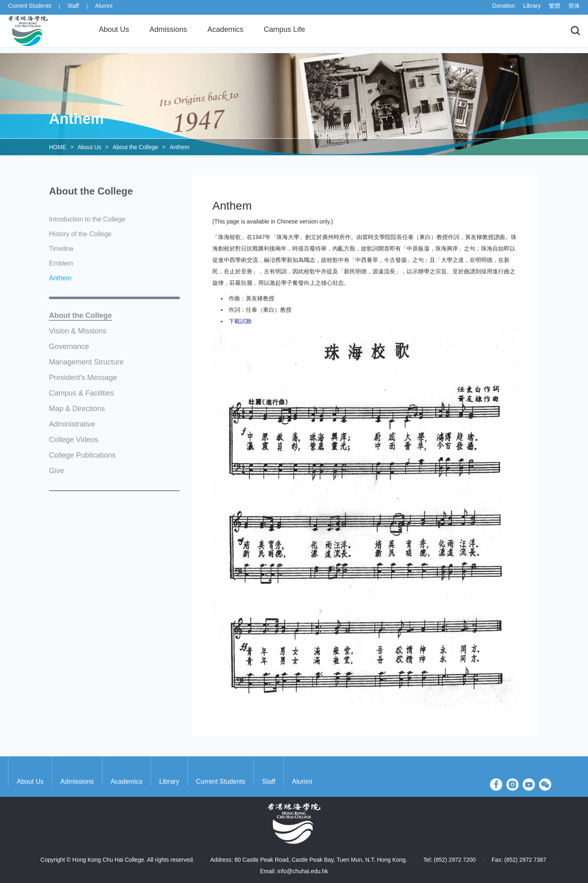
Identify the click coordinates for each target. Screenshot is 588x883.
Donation (503, 9)
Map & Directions (77, 409)
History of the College (80, 234)
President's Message (83, 378)
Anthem (179, 147)
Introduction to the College (87, 219)
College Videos (74, 440)
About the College (135, 147)
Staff (73, 9)
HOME (58, 147)
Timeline (61, 249)
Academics (127, 781)
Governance (69, 347)
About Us (89, 147)
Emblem (61, 263)
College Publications (82, 455)
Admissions (77, 781)
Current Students (30, 9)
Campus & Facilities (81, 393)
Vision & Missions (78, 331)
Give (57, 471)
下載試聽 (240, 321)
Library (532, 9)
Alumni (104, 9)
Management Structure (86, 362)
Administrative (72, 424)
